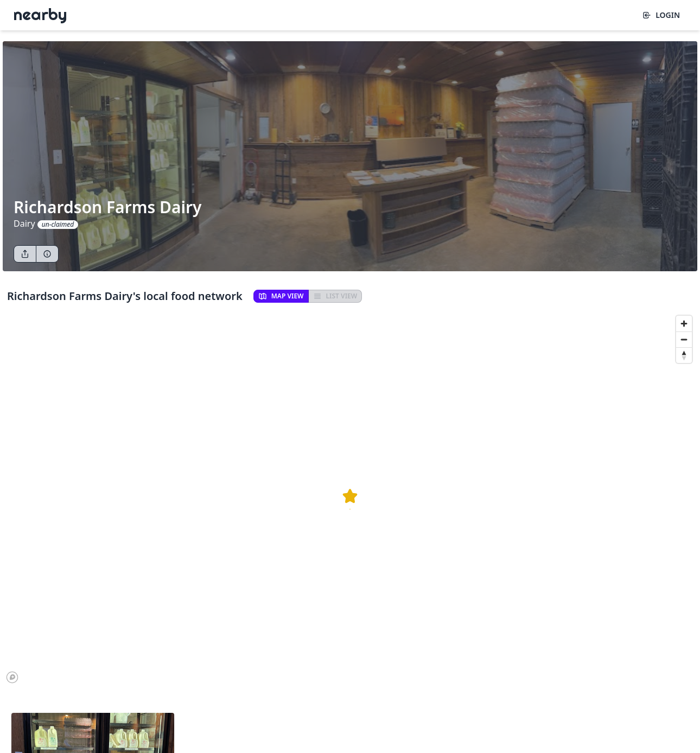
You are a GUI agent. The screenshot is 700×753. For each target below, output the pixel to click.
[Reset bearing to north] (684, 355)
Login (661, 15)
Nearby (40, 14)
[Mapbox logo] (12, 677)
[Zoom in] (684, 324)
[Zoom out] (684, 339)
